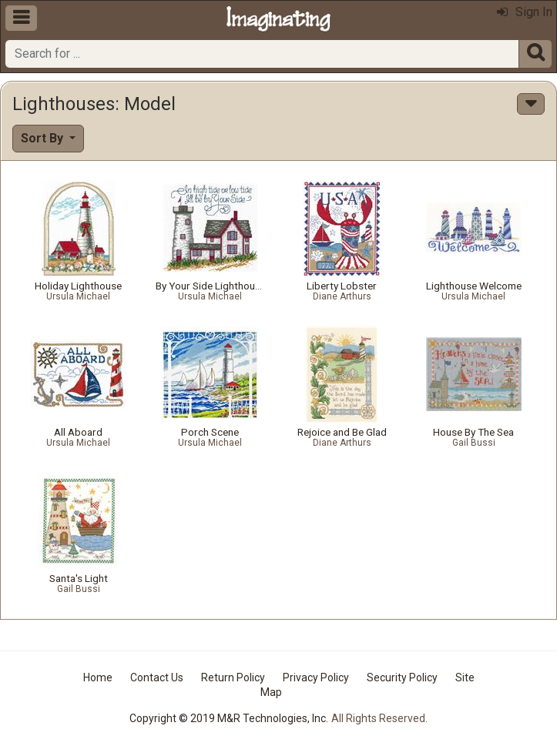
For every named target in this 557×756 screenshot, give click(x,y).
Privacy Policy (316, 677)
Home (98, 677)
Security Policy (402, 677)
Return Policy (233, 677)
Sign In (525, 12)
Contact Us (157, 677)
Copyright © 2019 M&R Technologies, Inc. (229, 718)
